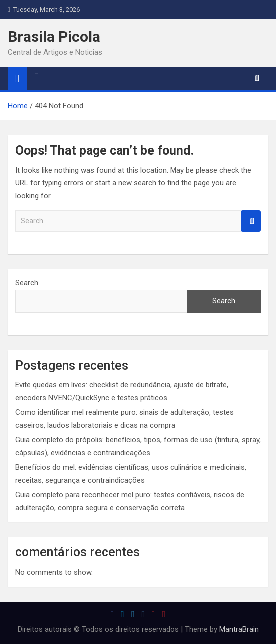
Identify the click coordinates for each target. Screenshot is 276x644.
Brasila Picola (54, 36)
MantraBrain (239, 629)
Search (251, 221)
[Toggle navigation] (37, 78)
